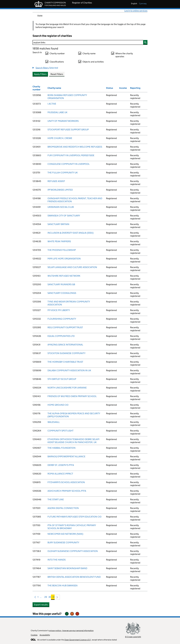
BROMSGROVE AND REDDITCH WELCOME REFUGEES (75, 147)
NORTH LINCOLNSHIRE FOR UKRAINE (67, 388)
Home (40, 15)
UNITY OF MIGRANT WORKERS (63, 121)
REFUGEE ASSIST (56, 181)
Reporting (135, 88)
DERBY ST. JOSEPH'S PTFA (61, 465)
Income (123, 88)
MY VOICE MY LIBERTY (59, 310)
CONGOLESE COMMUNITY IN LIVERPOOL (69, 164)
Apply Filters (40, 74)
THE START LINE (56, 499)
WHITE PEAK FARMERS (59, 241)
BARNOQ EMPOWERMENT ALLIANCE (66, 456)
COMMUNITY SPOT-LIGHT (60, 431)
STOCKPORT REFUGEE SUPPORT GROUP (68, 130)
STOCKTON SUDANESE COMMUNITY (66, 353)
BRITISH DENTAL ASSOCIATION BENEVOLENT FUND (74, 577)
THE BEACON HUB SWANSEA (63, 586)
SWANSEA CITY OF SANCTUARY (64, 216)
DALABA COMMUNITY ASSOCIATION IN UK (69, 370)
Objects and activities (93, 62)
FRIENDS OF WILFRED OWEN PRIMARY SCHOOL (72, 396)
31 (53, 597)
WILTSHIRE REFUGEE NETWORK (64, 276)
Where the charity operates (124, 55)
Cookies (34, 635)
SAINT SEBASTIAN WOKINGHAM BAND (67, 568)
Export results (41, 605)
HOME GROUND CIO (58, 405)
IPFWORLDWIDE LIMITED (60, 190)
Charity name (89, 53)
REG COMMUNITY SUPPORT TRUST (65, 327)
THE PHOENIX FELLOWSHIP (62, 250)
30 (50, 597)
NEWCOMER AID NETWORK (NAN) (65, 534)
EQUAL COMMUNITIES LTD (61, 336)
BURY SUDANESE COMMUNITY (63, 543)
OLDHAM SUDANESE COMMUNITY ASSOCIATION (73, 551)
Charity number (57, 53)
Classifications (57, 62)
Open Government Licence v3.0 (77, 640)
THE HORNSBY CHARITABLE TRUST (65, 362)
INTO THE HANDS (57, 560)
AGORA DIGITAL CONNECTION (63, 508)
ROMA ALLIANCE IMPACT (60, 474)
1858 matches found (45, 48)
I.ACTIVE (52, 104)
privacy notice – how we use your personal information (71, 631)
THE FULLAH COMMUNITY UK (63, 173)
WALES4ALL (54, 422)
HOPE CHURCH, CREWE (60, 138)
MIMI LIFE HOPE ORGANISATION (64, 259)
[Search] (90, 42)
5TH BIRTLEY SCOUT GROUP (62, 379)
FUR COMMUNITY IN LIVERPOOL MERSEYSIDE (71, 155)
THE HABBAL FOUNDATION (62, 448)
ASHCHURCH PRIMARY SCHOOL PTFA (67, 491)
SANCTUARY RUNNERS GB (61, 284)
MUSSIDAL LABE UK (57, 112)
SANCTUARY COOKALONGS (62, 293)
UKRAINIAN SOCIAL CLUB (61, 207)
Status (110, 88)
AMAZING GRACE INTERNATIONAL (65, 345)
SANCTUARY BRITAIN (58, 224)
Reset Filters (57, 74)
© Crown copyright (133, 637)
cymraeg (143, 4)
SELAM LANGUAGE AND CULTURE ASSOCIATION (72, 267)
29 (46, 597)
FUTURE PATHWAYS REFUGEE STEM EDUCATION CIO (75, 517)
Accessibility (45, 635)
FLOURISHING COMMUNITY (62, 319)
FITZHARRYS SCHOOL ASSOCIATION (66, 482)
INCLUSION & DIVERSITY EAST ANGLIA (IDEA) (70, 233)
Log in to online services (136, 11)
